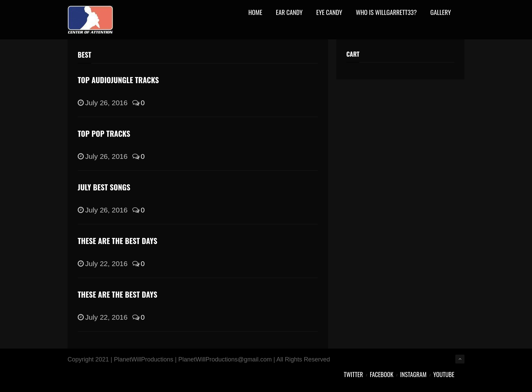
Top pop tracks (104, 133)
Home (255, 13)
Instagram (413, 374)
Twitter (353, 374)
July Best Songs (104, 187)
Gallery (441, 13)
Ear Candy (289, 13)
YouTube (444, 374)
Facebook (382, 374)
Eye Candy (329, 13)
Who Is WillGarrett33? (386, 13)
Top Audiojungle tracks (118, 80)
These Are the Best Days (118, 241)
